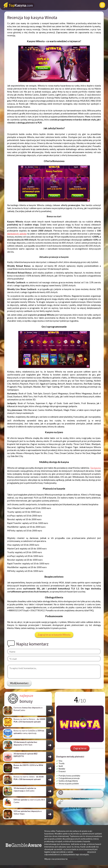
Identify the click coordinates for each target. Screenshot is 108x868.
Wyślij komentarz (19, 683)
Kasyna (21, 5)
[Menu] (102, 5)
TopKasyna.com (80, 852)
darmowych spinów (17, 234)
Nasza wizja (73, 859)
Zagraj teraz (80, 748)
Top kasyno (95, 468)
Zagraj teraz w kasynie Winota (54, 635)
